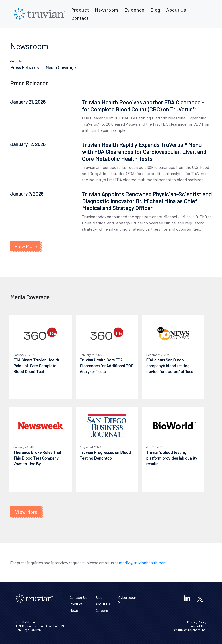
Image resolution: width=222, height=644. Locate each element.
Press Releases (24, 67)
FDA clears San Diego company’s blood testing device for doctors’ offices (170, 366)
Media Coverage (61, 67)
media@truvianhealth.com (143, 563)
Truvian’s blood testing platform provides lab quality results (172, 458)
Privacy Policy (197, 622)
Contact (80, 18)
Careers (102, 610)
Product (80, 10)
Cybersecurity (128, 600)
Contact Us (78, 597)
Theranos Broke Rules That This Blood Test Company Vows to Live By (37, 458)
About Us (176, 10)
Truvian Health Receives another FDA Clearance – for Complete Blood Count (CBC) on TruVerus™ (143, 106)
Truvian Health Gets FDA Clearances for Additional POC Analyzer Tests (106, 366)
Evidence (134, 10)
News (74, 610)
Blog (155, 10)
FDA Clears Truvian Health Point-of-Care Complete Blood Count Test (36, 366)
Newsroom (106, 10)
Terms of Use (197, 626)
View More (26, 246)
